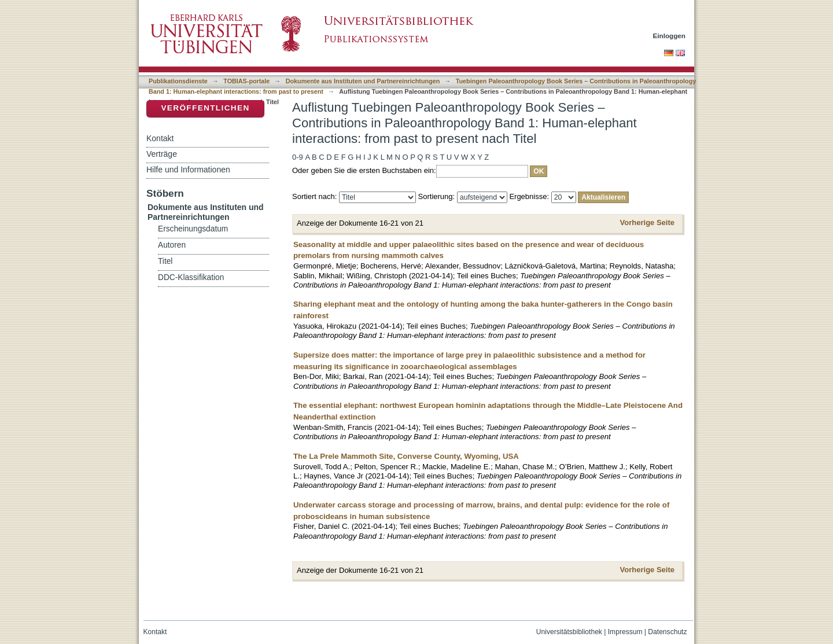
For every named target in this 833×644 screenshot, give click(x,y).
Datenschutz (667, 632)
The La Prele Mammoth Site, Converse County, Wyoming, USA (406, 456)
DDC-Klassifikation (191, 277)
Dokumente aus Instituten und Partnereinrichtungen (363, 81)
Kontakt (160, 138)
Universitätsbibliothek (569, 632)
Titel (165, 261)
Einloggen (670, 36)
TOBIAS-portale (246, 81)
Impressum (625, 632)
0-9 (298, 157)
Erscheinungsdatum (193, 229)
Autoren (172, 245)
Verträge (162, 154)
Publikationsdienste (178, 81)
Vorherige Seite (647, 222)
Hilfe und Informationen (188, 170)
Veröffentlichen (205, 108)
